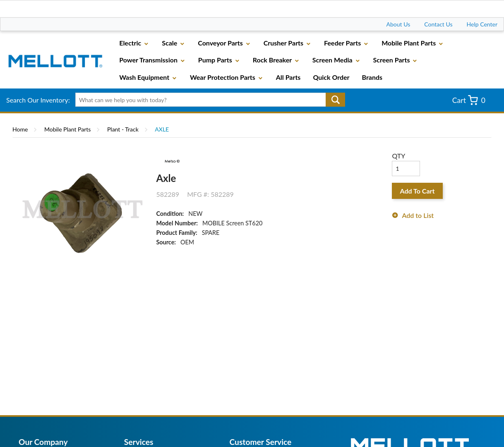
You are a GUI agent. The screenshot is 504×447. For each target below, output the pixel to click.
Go (335, 100)
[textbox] (208, 100)
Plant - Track (123, 129)
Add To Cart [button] (418, 191)
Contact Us (438, 24)
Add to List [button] (418, 215)
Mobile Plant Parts (67, 129)
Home (20, 129)
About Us (398, 24)
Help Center (482, 24)
